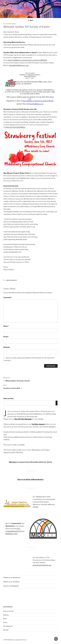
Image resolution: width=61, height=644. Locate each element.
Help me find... (9, 398)
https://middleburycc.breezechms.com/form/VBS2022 (27, 60)
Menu (31, 20)
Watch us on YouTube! (11, 582)
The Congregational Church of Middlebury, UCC (15, 531)
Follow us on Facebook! (12, 578)
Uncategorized (8, 626)
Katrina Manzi (11, 24)
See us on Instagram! (11, 586)
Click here (13, 462)
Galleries (6, 615)
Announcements (12, 280)
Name (6, 326)
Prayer (5, 622)
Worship (6, 630)
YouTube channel (38, 424)
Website (7, 347)
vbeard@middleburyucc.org (18, 65)
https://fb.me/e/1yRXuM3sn (15, 127)
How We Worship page (23, 419)
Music (5, 619)
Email (6, 337)
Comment (8, 298)
